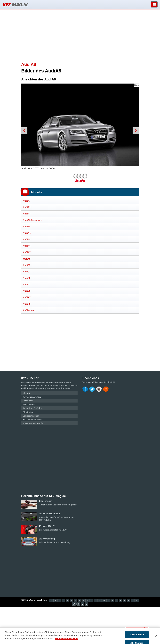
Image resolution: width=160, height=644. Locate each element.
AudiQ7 (27, 284)
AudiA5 (27, 239)
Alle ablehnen (137, 635)
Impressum (88, 382)
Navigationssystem (32, 397)
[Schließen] (156, 636)
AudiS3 (27, 226)
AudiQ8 (27, 291)
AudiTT (27, 297)
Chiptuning (28, 412)
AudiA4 (27, 233)
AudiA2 (27, 207)
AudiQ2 (27, 265)
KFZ (15, 4)
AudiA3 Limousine (32, 220)
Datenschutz (100, 382)
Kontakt (111, 382)
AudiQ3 (27, 272)
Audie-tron (28, 310)
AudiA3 (27, 214)
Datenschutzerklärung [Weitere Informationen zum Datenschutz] (67, 638)
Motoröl (27, 393)
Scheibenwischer (31, 416)
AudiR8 (27, 304)
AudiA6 (27, 246)
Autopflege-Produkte (32, 408)
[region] (80, 636)
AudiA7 (27, 252)
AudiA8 (27, 259)
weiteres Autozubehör (33, 423)
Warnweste (28, 401)
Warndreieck (29, 404)
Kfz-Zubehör (41, 385)
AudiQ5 (27, 278)
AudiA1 (27, 201)
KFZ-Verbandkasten (32, 419)
